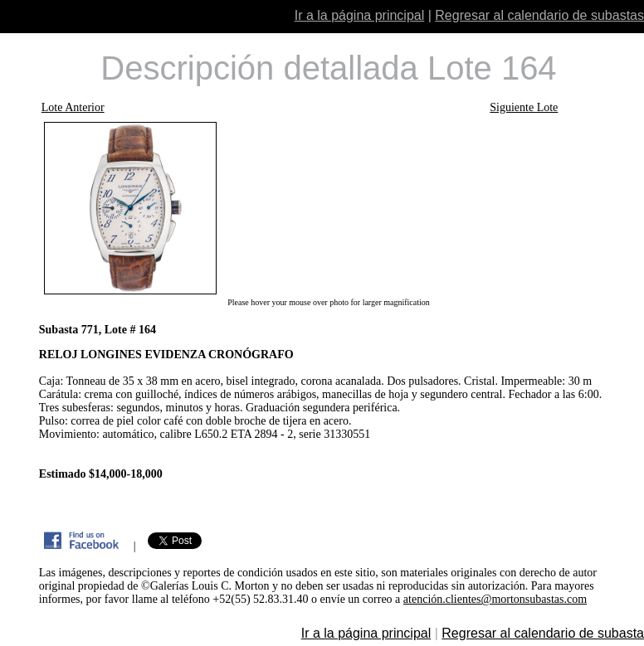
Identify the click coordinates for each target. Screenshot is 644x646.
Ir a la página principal (360, 15)
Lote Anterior (73, 107)
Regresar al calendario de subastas (539, 15)
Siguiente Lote (524, 107)
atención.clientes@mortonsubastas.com (495, 599)
